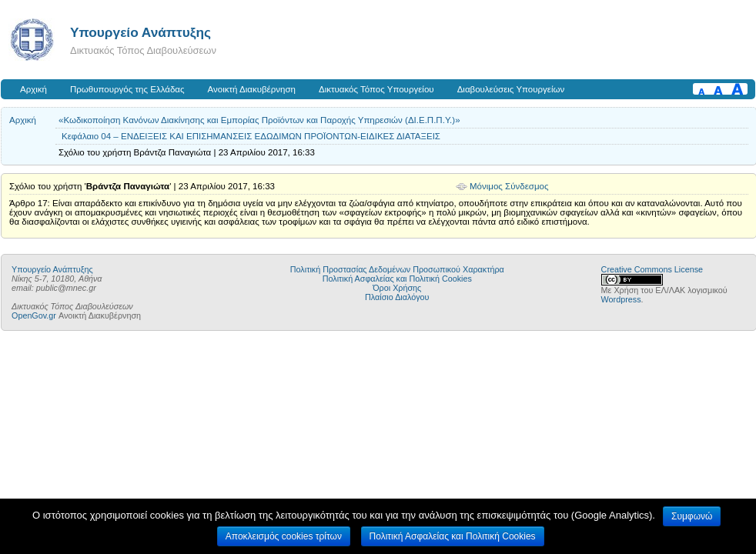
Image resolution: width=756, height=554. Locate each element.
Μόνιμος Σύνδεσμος (509, 186)
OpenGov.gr (34, 315)
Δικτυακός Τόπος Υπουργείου (376, 89)
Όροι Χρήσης (397, 288)
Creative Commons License (652, 269)
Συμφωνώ (692, 516)
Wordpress (621, 299)
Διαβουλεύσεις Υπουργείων (511, 89)
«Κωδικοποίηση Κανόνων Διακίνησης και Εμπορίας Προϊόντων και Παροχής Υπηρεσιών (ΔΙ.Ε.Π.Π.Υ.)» (259, 120)
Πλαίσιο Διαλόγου (397, 297)
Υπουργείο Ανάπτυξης (140, 32)
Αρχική (33, 89)
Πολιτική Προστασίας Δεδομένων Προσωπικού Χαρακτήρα (397, 269)
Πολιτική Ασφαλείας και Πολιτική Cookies (397, 279)
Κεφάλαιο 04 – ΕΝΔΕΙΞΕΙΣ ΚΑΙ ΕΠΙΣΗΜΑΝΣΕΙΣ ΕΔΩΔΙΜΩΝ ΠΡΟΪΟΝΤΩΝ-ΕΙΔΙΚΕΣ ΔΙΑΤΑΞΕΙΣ (251, 136)
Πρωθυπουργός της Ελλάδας (127, 89)
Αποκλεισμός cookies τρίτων (284, 536)
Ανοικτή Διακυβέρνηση (252, 89)
